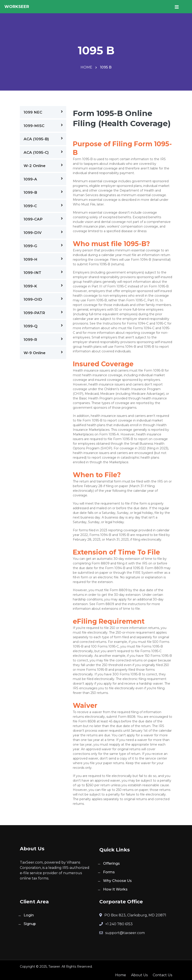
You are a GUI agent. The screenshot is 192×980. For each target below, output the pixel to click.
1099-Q (43, 326)
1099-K (43, 286)
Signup (30, 924)
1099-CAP (43, 219)
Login (29, 915)
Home (87, 67)
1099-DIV (43, 232)
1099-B (43, 192)
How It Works (115, 889)
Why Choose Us (117, 881)
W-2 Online (43, 165)
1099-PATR (43, 313)
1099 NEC (43, 112)
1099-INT (43, 272)
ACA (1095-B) (43, 139)
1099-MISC (43, 125)
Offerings (111, 863)
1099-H (43, 259)
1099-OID (43, 299)
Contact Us (162, 975)
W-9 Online (43, 353)
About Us (139, 975)
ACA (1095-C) (43, 152)
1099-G (43, 246)
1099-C (43, 206)
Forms (109, 872)
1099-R (43, 339)
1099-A (43, 179)
